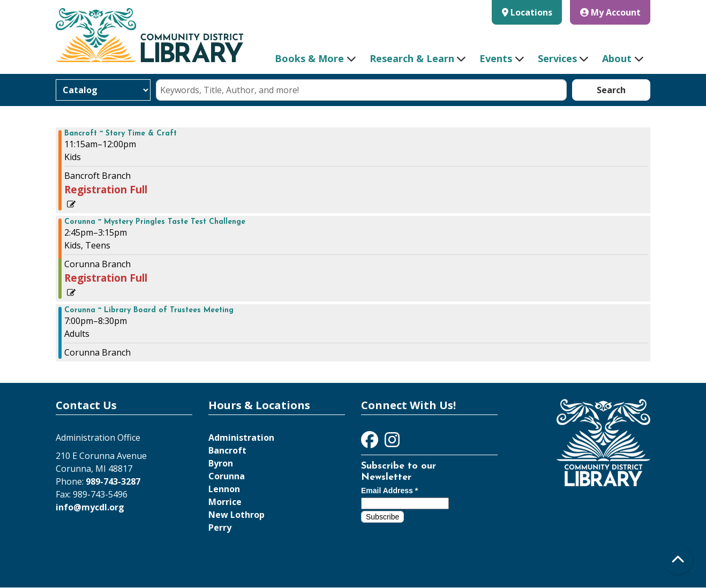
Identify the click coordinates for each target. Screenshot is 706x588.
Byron (221, 463)
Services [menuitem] (557, 58)
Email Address (389, 491)
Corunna (227, 476)
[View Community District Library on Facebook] (371, 443)
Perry (220, 527)
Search (611, 90)
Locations (531, 12)
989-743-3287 (113, 481)
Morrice (225, 502)
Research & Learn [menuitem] (412, 58)
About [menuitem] (617, 58)
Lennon (224, 489)
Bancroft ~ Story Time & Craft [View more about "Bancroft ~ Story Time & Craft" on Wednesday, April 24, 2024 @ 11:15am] (121, 134)
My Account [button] (610, 12)
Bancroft (227, 450)
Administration (241, 438)
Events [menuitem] (496, 58)
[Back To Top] (678, 560)
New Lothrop (236, 515)
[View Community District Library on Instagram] (392, 443)
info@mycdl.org (90, 507)
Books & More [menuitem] (309, 58)
